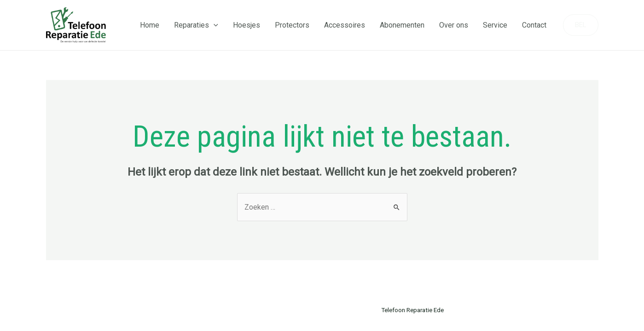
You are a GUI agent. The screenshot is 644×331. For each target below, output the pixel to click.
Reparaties (196, 25)
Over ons (454, 25)
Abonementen (402, 25)
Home (150, 25)
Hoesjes (247, 25)
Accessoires (345, 25)
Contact (534, 25)
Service (495, 25)
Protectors (292, 25)
